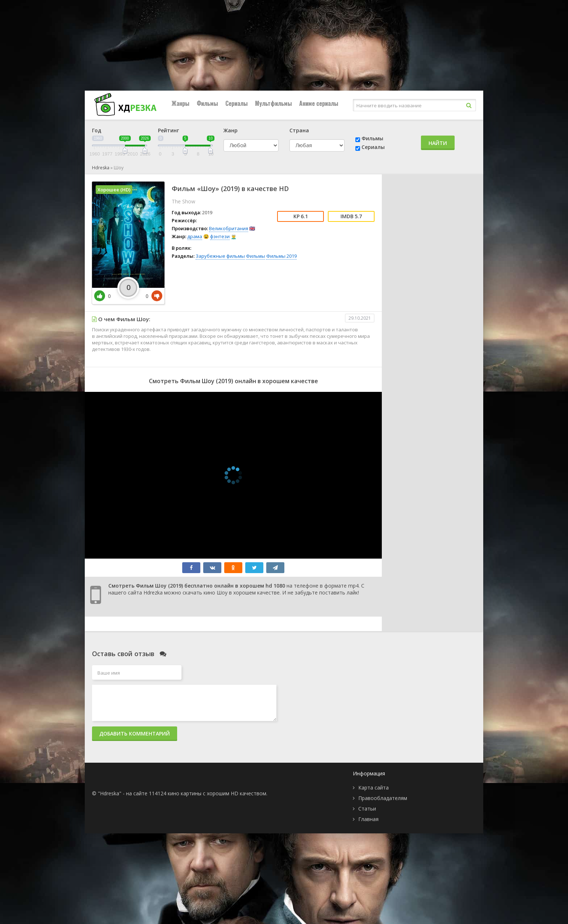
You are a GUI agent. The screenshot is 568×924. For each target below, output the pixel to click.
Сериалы (237, 103)
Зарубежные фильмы (220, 256)
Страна (299, 130)
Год (97, 130)
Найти (438, 143)
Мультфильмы (273, 103)
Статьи (367, 809)
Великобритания (229, 228)
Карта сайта (373, 788)
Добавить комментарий (135, 734)
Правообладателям (383, 798)
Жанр (231, 130)
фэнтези (220, 236)
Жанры (181, 103)
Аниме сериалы (319, 103)
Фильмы (207, 103)
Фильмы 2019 (281, 256)
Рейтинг (168, 130)
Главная (368, 819)
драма (195, 236)
